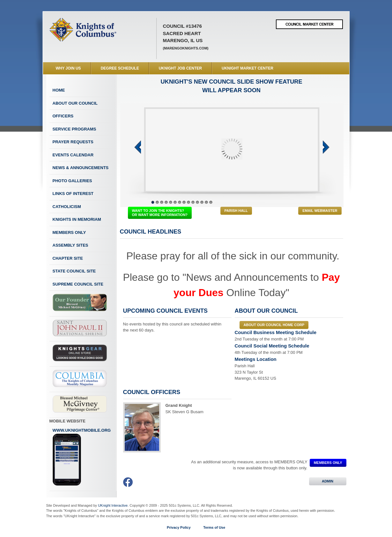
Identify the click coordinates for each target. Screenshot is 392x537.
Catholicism (67, 207)
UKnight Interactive (113, 505)
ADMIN (328, 481)
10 (193, 202)
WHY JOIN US (68, 68)
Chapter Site (68, 258)
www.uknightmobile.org (82, 457)
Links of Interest (73, 194)
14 (211, 202)
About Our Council (75, 103)
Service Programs (74, 129)
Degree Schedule (120, 68)
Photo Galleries (72, 181)
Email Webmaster (320, 211)
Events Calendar (73, 155)
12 (202, 202)
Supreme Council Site (78, 284)
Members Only (69, 232)
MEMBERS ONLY (328, 463)
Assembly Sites (70, 245)
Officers (63, 116)
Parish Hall (236, 211)
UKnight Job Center (180, 68)
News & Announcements (81, 168)
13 (206, 202)
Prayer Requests (73, 142)
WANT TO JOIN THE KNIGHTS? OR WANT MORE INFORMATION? (160, 213)
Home (59, 90)
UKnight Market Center (248, 68)
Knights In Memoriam (77, 219)
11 (197, 202)
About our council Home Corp (274, 325)
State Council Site (74, 271)
